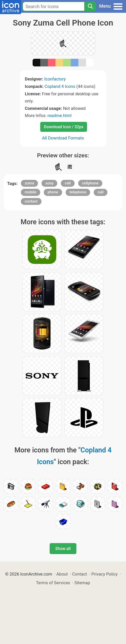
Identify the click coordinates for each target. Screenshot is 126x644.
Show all (63, 549)
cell (68, 183)
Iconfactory (55, 79)
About (62, 574)
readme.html (59, 115)
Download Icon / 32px (64, 127)
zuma (29, 183)
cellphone (90, 183)
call (101, 192)
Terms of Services (53, 583)
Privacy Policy (104, 574)
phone (53, 192)
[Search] (90, 6)
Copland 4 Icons (60, 86)
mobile (31, 192)
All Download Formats (63, 138)
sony (49, 183)
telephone (78, 192)
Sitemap (82, 583)
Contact (80, 574)
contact (31, 201)
